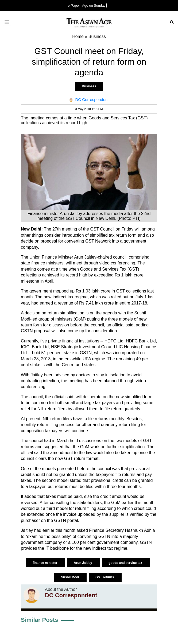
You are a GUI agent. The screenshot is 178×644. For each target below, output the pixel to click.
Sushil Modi (70, 577)
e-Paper (74, 5)
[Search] (172, 23)
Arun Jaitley (83, 563)
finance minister (46, 563)
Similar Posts (39, 620)
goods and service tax (126, 563)
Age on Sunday (94, 5)
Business (89, 86)
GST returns (105, 577)
